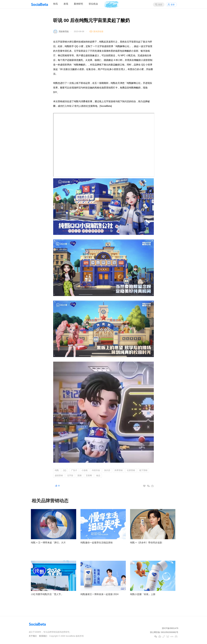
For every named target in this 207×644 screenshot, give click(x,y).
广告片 (74, 470)
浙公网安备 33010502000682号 (164, 632)
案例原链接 (98, 31)
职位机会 (93, 4)
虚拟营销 (59, 475)
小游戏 (85, 470)
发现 (66, 4)
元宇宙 (70, 475)
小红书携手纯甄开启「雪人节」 (47, 594)
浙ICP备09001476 (170, 628)
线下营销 (143, 470)
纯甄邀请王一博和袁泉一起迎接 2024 (99, 594)
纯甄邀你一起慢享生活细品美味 (97, 543)
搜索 (160, 5)
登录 (173, 5)
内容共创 (96, 470)
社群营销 (131, 470)
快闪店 (107, 470)
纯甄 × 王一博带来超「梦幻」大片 (48, 543)
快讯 (55, 4)
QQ (65, 470)
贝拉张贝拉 (64, 31)
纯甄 (57, 470)
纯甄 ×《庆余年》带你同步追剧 (146, 543)
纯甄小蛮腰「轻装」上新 (143, 594)
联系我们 (43, 636)
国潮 (79, 475)
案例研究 (78, 4)
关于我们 (33, 636)
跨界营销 (119, 470)
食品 (98, 475)
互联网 (89, 475)
